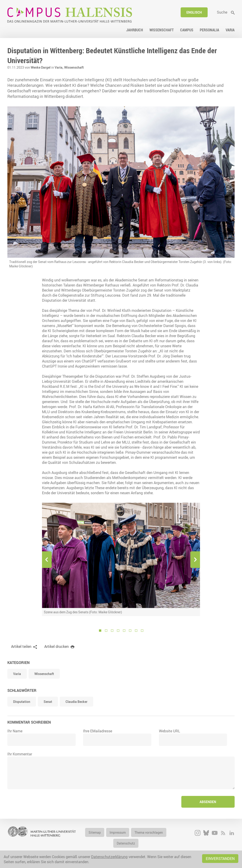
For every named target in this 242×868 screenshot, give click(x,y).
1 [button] (100, 631)
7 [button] (136, 631)
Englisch (194, 12)
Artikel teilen (21, 646)
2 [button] (106, 631)
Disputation (22, 702)
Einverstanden (220, 859)
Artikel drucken (57, 646)
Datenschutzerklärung (109, 857)
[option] (121, 559)
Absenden (208, 802)
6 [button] (130, 631)
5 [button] (124, 631)
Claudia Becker (76, 702)
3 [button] (112, 631)
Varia (17, 674)
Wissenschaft (74, 67)
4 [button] (118, 631)
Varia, (59, 67)
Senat (48, 702)
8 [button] (142, 631)
